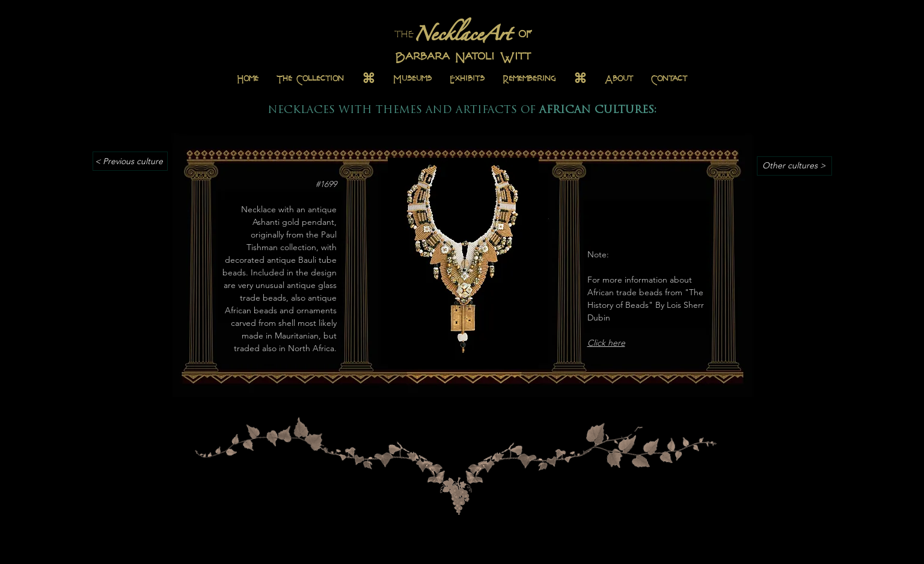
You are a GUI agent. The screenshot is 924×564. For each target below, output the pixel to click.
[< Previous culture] (130, 161)
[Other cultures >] (794, 166)
